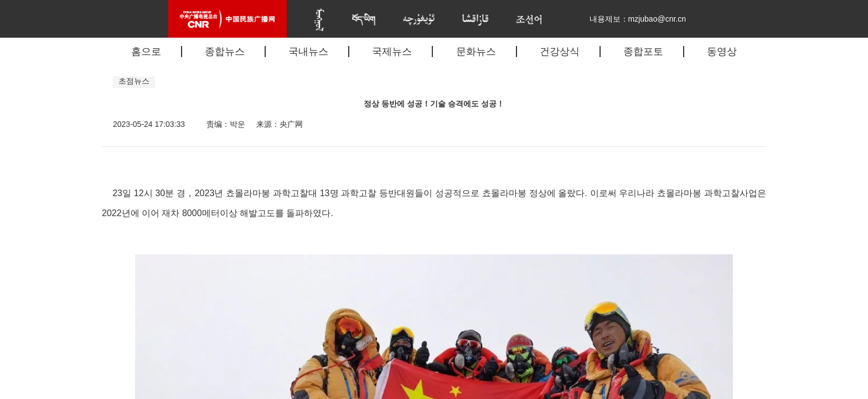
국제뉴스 (392, 52)
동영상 (722, 52)
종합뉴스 (225, 52)
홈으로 (146, 52)
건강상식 (560, 52)
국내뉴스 (308, 52)
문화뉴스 (476, 52)
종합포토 (643, 52)
